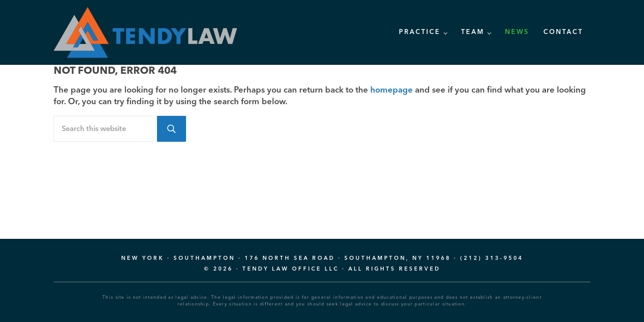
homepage (392, 91)
